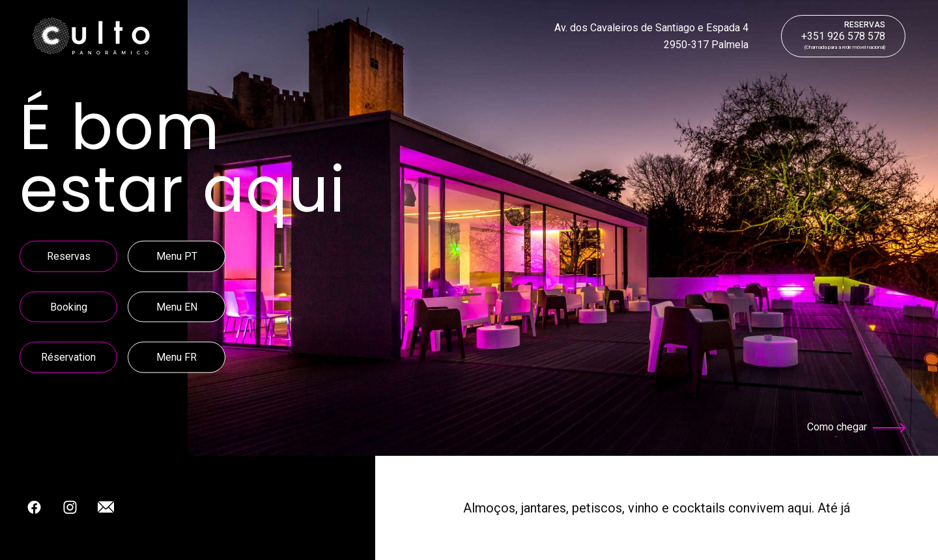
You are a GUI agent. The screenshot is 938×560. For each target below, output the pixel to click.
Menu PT (177, 256)
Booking (69, 306)
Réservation (68, 357)
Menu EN (177, 306)
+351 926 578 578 (843, 31)
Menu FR (177, 357)
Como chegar (856, 427)
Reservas (69, 256)
